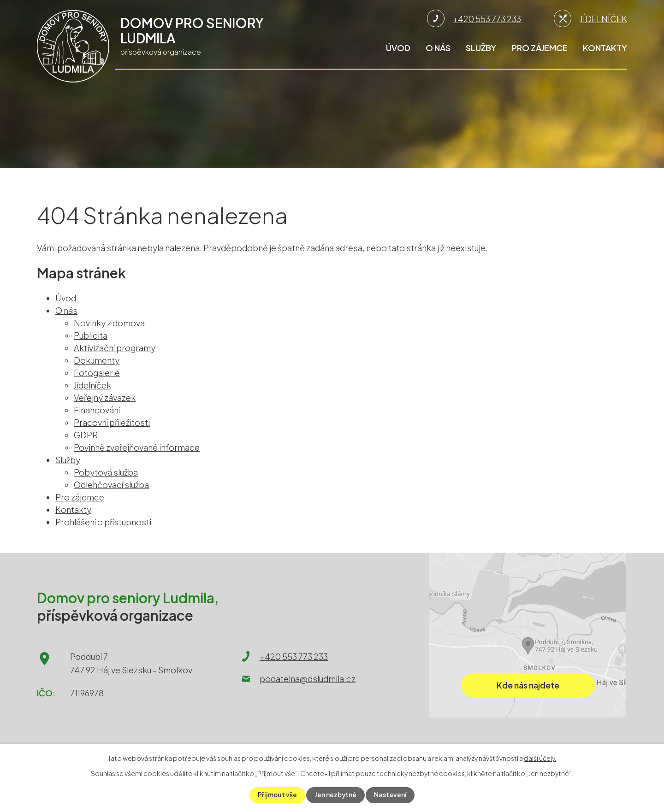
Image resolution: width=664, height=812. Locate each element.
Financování (97, 410)
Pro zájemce (540, 48)
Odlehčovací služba (111, 485)
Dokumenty (97, 360)
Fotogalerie (97, 373)
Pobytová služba (106, 472)
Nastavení (391, 795)
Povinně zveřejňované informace (137, 447)
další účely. (540, 758)
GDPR (86, 435)
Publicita (91, 335)
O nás (438, 48)
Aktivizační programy (115, 348)
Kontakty (605, 48)
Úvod (398, 48)
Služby (481, 48)
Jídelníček (92, 385)
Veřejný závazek (105, 397)
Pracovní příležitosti (112, 422)
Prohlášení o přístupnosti (103, 522)
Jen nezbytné (336, 795)
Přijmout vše (277, 795)
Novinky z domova (109, 323)
